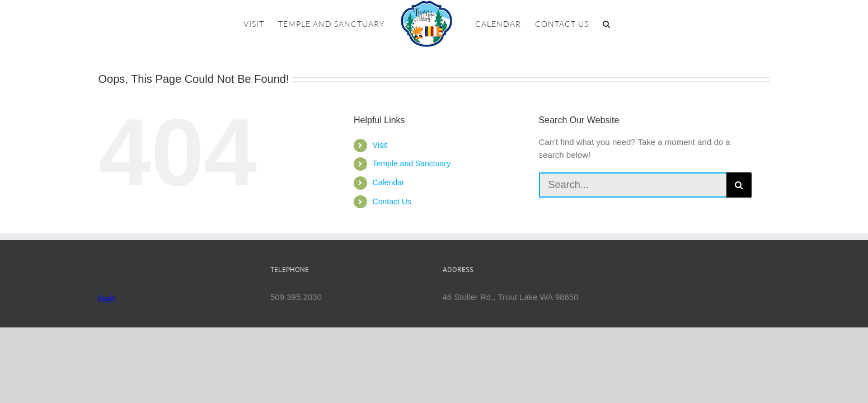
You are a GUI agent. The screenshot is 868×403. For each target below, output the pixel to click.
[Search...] (633, 185)
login (107, 298)
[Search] (739, 185)
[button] (631, 24)
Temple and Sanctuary (412, 163)
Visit (380, 145)
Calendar (389, 182)
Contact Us (392, 201)
